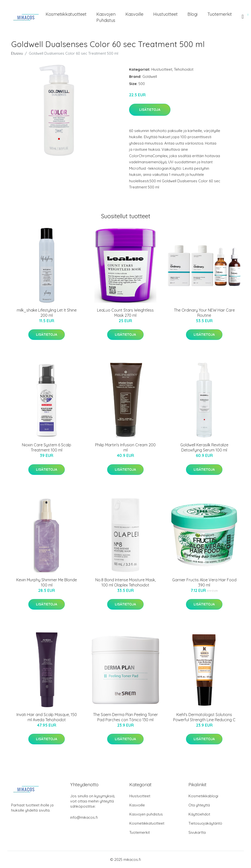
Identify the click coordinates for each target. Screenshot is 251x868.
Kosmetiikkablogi (203, 796)
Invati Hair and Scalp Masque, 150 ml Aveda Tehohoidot (47, 717)
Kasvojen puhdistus (106, 17)
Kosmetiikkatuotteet (66, 14)
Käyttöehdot (199, 814)
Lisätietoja (150, 110)
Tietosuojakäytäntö (205, 823)
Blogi (192, 14)
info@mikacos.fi (84, 817)
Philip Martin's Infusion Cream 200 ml (125, 447)
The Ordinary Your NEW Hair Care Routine (204, 313)
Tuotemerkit (220, 14)
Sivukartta (197, 832)
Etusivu (17, 53)
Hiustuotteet (165, 14)
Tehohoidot (184, 69)
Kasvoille (134, 14)
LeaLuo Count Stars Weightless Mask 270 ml (125, 313)
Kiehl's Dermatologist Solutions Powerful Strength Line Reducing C (204, 717)
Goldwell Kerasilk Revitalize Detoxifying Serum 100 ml (204, 447)
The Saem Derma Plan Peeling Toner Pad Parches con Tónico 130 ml (125, 717)
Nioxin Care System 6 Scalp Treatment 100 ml (47, 447)
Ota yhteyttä (199, 805)
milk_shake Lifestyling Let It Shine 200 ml (47, 313)
